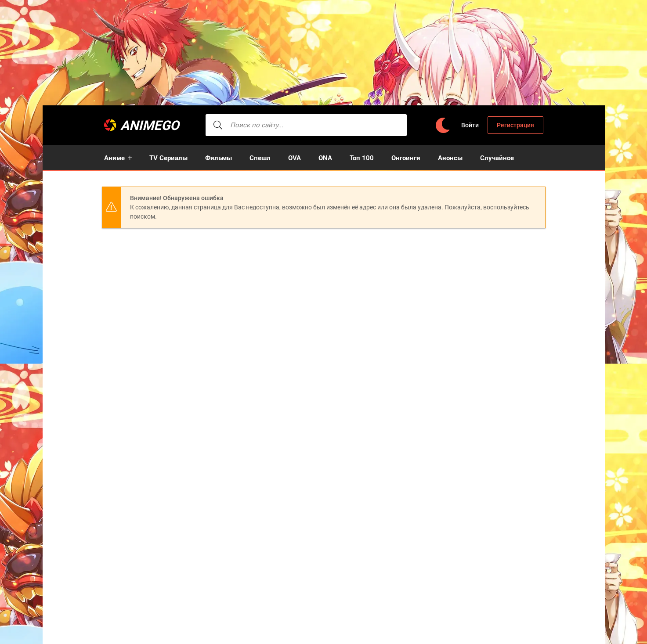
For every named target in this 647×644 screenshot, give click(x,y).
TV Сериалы (168, 158)
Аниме (114, 158)
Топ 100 (362, 158)
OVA (295, 158)
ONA (325, 158)
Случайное (497, 158)
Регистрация (515, 125)
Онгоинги (406, 158)
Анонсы (450, 158)
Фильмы (219, 158)
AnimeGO (150, 125)
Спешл (260, 158)
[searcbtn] (218, 125)
